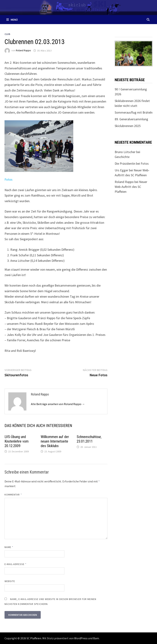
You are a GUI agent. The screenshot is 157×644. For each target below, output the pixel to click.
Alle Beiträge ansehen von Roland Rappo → (58, 404)
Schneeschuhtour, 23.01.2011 (89, 439)
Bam (96, 638)
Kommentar (13, 495)
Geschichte (122, 157)
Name (9, 547)
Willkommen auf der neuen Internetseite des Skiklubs (55, 441)
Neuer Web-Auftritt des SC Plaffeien (131, 187)
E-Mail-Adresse (15, 564)
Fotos (9, 179)
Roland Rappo (23, 51)
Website (10, 581)
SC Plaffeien (34, 638)
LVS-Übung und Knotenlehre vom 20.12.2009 (17, 441)
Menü (12, 20)
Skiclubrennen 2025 (128, 126)
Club (7, 34)
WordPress (81, 638)
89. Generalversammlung (131, 119)
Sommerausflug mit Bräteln (134, 112)
